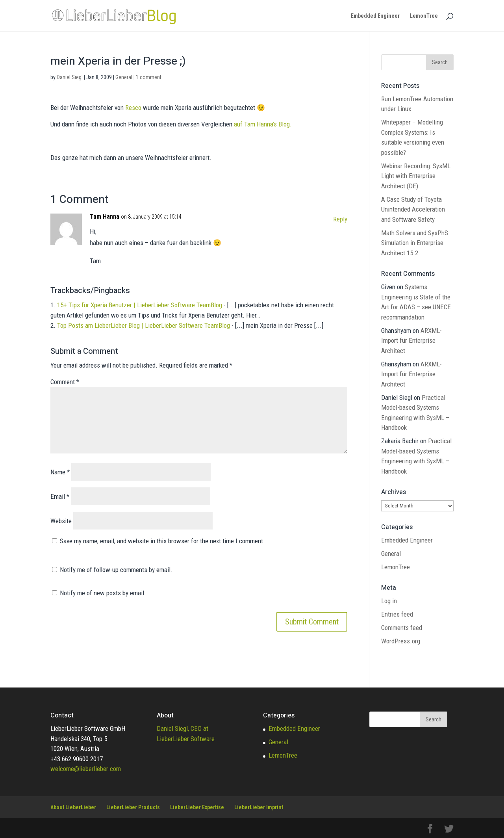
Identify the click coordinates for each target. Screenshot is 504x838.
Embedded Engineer (375, 16)
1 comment (149, 77)
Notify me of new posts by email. (103, 593)
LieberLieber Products (133, 807)
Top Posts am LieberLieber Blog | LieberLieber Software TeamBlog (144, 325)
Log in (389, 601)
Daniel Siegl (70, 77)
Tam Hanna (105, 216)
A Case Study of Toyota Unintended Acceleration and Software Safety (413, 209)
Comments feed (402, 628)
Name (60, 472)
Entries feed (397, 614)
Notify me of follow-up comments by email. (116, 570)
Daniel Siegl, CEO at (183, 728)
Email (60, 496)
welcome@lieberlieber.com (86, 769)
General (124, 77)
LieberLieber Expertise (197, 807)
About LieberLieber (73, 807)
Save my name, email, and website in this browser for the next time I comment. (162, 541)
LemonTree (424, 16)
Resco (133, 108)
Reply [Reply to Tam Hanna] (340, 219)
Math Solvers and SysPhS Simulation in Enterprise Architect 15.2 (415, 243)
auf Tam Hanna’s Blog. (263, 124)
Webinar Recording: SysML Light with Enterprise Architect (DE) (416, 176)
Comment (65, 382)
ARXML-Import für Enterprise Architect (411, 341)
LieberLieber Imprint (259, 807)
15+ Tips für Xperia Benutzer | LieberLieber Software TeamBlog (140, 305)
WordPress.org (401, 641)
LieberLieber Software (186, 739)
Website (61, 521)
